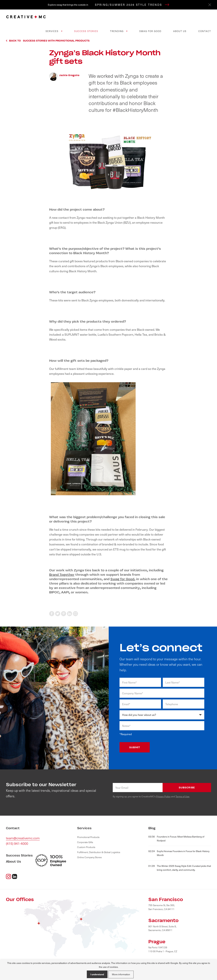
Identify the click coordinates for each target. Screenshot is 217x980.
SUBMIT (135, 747)
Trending (117, 31)
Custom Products (86, 847)
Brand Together (62, 575)
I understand (97, 974)
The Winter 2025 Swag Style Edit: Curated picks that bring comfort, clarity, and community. (180, 868)
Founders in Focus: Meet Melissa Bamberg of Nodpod (176, 838)
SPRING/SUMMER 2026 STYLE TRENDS (132, 5)
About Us (180, 31)
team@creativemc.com (23, 838)
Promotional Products (88, 837)
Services (52, 31)
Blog (152, 828)
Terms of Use (182, 796)
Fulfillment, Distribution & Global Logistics (99, 852)
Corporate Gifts (85, 842)
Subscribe (187, 787)
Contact (205, 31)
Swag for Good (150, 31)
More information (121, 974)
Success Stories (86, 31)
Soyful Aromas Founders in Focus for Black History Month (179, 853)
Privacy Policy (163, 796)
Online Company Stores (89, 857)
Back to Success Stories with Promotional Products (49, 41)
